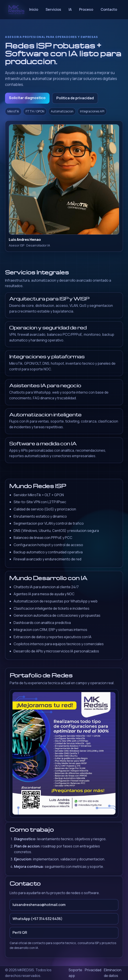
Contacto (109, 9)
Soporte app (75, 973)
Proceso (86, 9)
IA (70, 9)
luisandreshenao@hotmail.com (39, 907)
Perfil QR (20, 935)
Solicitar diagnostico (27, 98)
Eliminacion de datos (113, 973)
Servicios (53, 9)
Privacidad (93, 970)
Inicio (34, 9)
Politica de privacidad (75, 98)
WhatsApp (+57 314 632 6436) (37, 921)
